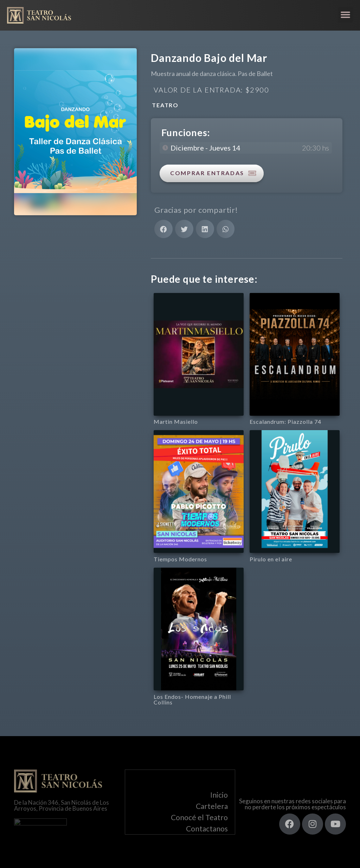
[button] (346, 15)
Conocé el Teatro (199, 818)
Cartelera (212, 806)
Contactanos (207, 829)
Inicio (219, 795)
